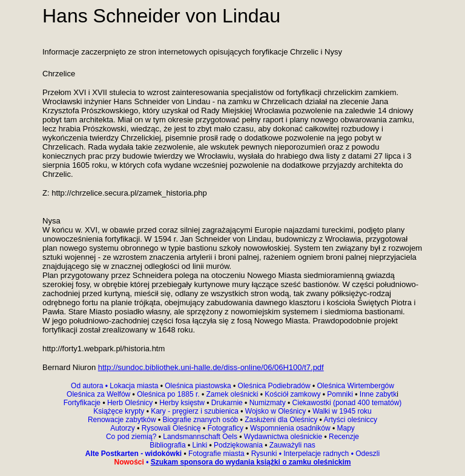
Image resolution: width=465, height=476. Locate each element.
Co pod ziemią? (131, 437)
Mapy (345, 428)
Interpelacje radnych (316, 454)
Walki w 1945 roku (342, 411)
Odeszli (368, 454)
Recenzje (343, 437)
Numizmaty (268, 403)
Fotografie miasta (216, 454)
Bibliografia (167, 445)
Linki (200, 445)
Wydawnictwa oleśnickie (284, 437)
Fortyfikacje (83, 403)
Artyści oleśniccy (350, 420)
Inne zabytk (378, 394)
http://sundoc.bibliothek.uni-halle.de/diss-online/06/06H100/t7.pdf (211, 367)
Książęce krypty (119, 411)
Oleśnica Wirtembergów (356, 386)
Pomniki (340, 394)
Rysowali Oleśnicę (172, 428)
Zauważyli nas (291, 445)
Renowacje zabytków (123, 420)
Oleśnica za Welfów (98, 394)
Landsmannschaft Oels (200, 437)
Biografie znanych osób (202, 420)
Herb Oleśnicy (130, 403)
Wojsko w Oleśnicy (277, 411)
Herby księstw (182, 403)
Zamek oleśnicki (233, 394)
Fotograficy (225, 428)
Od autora (90, 386)
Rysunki (264, 454)
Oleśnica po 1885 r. (168, 394)
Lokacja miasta (134, 386)
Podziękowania (238, 445)
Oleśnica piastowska (198, 386)
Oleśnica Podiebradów (274, 386)
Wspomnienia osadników (291, 428)
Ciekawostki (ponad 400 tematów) (347, 403)
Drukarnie (228, 403)
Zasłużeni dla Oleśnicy (281, 420)
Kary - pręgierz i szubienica (196, 411)
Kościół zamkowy (293, 394)
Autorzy (124, 428)
